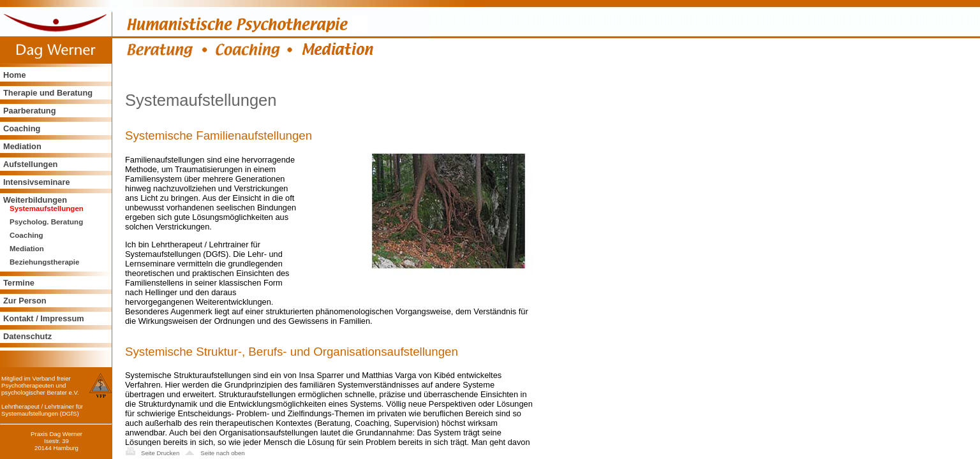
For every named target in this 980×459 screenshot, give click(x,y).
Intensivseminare (37, 182)
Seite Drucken (160, 453)
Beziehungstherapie (44, 262)
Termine (19, 283)
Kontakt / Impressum (44, 318)
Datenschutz (27, 336)
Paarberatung (30, 111)
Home (15, 75)
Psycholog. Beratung (46, 222)
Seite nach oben (222, 453)
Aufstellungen (30, 164)
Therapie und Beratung (48, 93)
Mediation (22, 146)
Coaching (22, 128)
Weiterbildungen (35, 200)
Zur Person (25, 301)
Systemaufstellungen (47, 208)
